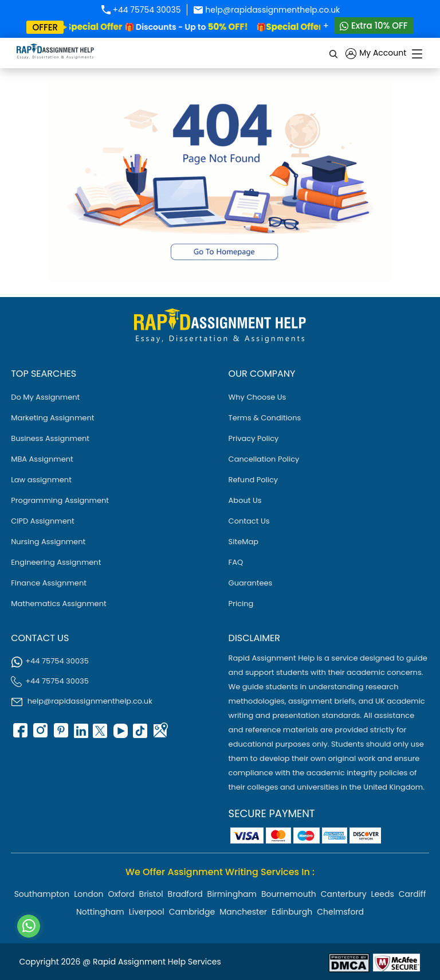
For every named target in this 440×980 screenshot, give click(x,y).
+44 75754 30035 (141, 10)
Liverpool (147, 912)
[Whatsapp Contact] (29, 926)
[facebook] (19, 734)
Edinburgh (292, 912)
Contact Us (249, 521)
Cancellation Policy (264, 459)
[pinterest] (60, 734)
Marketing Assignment (52, 418)
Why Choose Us (258, 397)
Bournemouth (289, 894)
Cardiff (412, 894)
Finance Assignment (49, 583)
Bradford (185, 894)
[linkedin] (80, 734)
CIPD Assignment (43, 521)
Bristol (151, 894)
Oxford (121, 894)
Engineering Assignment (56, 562)
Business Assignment (50, 438)
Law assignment (41, 480)
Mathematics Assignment (59, 604)
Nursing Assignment (48, 542)
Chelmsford (340, 912)
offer (45, 27)
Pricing (241, 604)
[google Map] (160, 734)
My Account (376, 54)
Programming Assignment (60, 500)
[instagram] (40, 734)
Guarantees (251, 583)
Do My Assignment (45, 397)
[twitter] (100, 734)
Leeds (383, 894)
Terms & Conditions (265, 418)
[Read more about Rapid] (349, 962)
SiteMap (243, 542)
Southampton (42, 894)
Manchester (243, 912)
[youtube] (120, 734)
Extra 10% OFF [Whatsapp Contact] (374, 26)
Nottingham (100, 912)
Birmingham (232, 894)
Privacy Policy (254, 438)
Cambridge (192, 912)
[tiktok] (140, 734)
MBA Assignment (42, 459)
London (89, 894)
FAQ (236, 562)
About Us (245, 500)
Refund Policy (254, 480)
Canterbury (344, 894)
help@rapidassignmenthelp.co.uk (267, 10)
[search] (334, 53)
